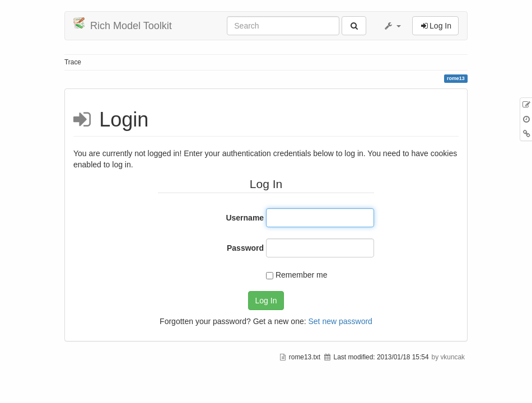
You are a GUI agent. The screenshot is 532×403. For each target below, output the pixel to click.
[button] (392, 26)
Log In (266, 301)
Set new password (340, 321)
